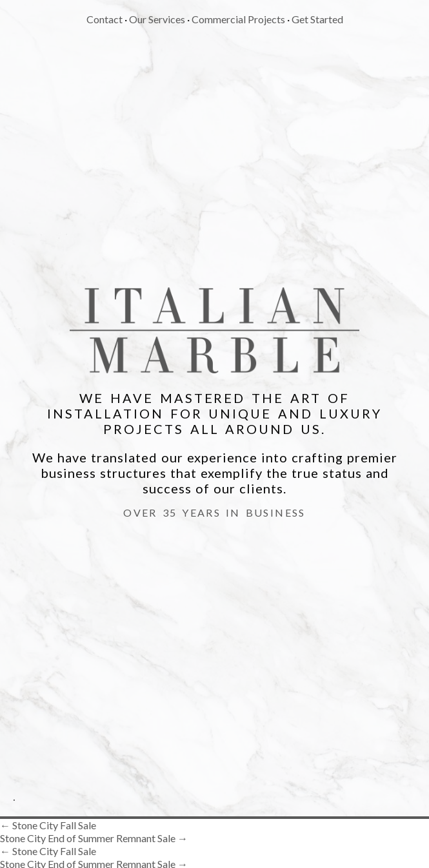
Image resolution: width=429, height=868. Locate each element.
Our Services (157, 19)
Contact (105, 19)
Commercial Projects (238, 19)
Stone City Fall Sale (48, 825)
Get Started (317, 19)
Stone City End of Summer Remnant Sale (94, 838)
